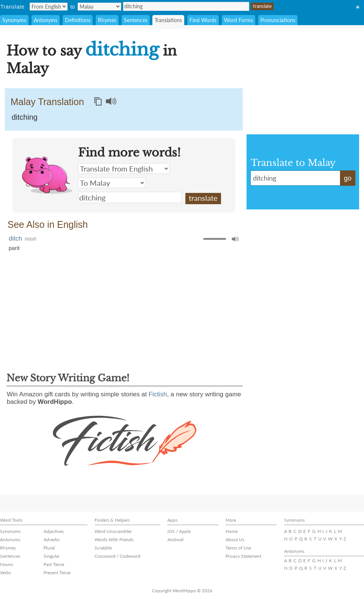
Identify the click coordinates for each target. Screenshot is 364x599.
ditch (15, 239)
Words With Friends (114, 540)
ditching (186, 6)
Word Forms (238, 20)
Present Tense (57, 573)
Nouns (7, 564)
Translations (168, 20)
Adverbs (52, 540)
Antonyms (46, 20)
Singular (52, 556)
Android (175, 540)
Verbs (5, 573)
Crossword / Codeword (117, 556)
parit (14, 248)
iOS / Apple (179, 531)
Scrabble (103, 548)
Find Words (203, 20)
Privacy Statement (243, 556)
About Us (235, 540)
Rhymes (107, 20)
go (347, 178)
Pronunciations (278, 20)
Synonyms (14, 20)
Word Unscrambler (113, 531)
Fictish (158, 394)
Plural (49, 548)
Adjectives (54, 531)
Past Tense (54, 564)
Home (232, 531)
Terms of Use (238, 548)
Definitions (78, 20)
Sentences (136, 20)
